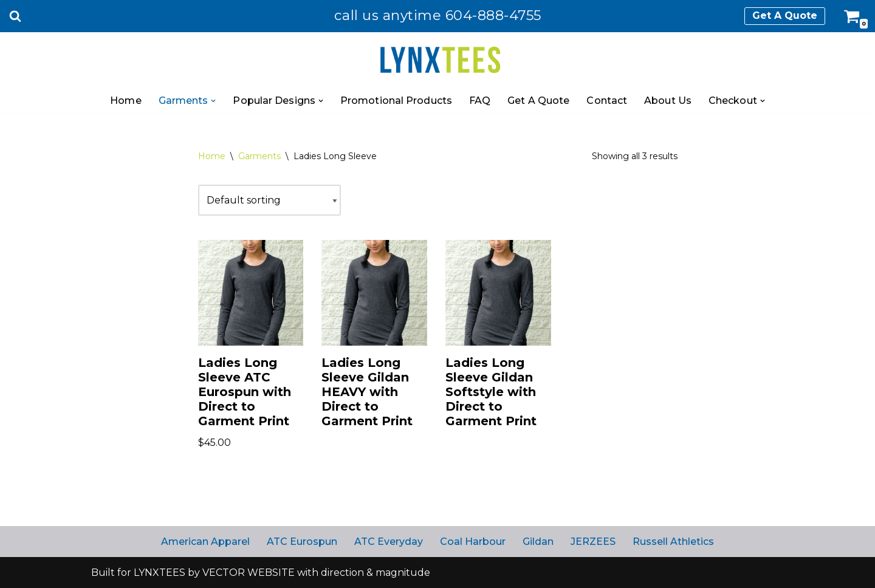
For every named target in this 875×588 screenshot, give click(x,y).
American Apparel (205, 542)
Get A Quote (785, 15)
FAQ (480, 101)
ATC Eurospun (302, 542)
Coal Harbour (473, 542)
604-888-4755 (493, 15)
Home (125, 101)
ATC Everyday (389, 542)
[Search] (15, 16)
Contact (607, 101)
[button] (213, 101)
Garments (259, 156)
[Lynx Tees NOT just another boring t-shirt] (438, 60)
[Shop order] (269, 200)
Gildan (538, 542)
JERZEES (593, 542)
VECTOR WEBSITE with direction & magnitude (316, 573)
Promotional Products (396, 101)
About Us (668, 101)
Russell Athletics (673, 542)
